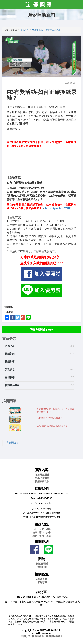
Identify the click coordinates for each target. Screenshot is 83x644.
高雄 (48, 536)
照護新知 (10, 354)
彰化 (35, 536)
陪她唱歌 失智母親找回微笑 (49, 418)
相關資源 (42, 574)
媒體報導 (10, 377)
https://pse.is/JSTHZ (58, 208)
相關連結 (42, 542)
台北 (35, 529)
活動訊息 (25, 30)
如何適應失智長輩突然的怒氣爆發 (52, 426)
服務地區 (42, 524)
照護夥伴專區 (12, 385)
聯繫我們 (42, 489)
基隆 (48, 529)
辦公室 (42, 592)
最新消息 (10, 346)
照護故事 (10, 362)
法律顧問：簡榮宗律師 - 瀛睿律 (41, 636)
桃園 (35, 532)
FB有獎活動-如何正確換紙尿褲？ (47, 30)
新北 (42, 529)
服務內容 (42, 470)
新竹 (42, 532)
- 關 (42, 564)
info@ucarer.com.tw (41, 503)
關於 (42, 559)
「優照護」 (12, 443)
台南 (42, 536)
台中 (48, 532)
